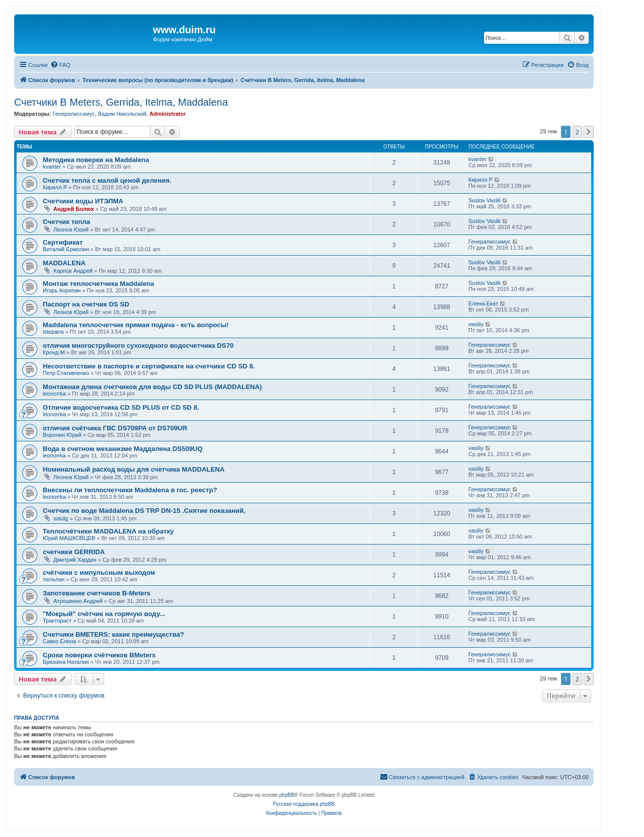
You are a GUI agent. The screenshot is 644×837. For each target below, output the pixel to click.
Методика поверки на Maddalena (96, 160)
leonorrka (54, 394)
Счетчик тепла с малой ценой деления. (107, 180)
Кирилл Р (55, 187)
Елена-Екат (483, 303)
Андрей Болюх (74, 209)
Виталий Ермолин (66, 249)
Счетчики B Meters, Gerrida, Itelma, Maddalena (121, 102)
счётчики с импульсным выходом (99, 573)
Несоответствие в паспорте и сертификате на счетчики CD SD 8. (149, 366)
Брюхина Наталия (66, 662)
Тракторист (57, 621)
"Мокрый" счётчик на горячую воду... (104, 614)
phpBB (287, 795)
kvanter (52, 167)
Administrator (168, 114)
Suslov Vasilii (485, 200)
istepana (53, 332)
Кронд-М (54, 352)
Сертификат (63, 242)
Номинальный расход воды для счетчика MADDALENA (134, 469)
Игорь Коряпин (62, 290)
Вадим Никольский (122, 114)
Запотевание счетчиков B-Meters (97, 593)
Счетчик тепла (66, 222)
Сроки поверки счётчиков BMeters (99, 655)
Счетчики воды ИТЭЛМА (83, 201)
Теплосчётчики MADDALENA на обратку (108, 531)
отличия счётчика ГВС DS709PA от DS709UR (115, 428)
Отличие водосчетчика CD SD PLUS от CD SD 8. (121, 407)
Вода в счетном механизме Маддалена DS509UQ (123, 449)
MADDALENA (64, 263)
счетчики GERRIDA (74, 552)
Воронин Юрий (62, 435)
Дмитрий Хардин (75, 560)
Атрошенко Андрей (78, 601)
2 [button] (577, 132)
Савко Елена (59, 641)
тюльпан (54, 579)
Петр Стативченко (66, 373)
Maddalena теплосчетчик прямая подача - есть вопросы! (136, 325)
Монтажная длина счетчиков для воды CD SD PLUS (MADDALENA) (152, 387)
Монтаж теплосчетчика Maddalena (98, 284)
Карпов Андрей (73, 271)
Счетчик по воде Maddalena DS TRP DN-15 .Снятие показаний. (144, 511)
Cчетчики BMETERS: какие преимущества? (113, 634)
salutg (61, 518)
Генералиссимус (73, 114)
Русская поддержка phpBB (304, 804)
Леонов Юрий (71, 230)
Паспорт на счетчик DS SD (86, 304)
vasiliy (476, 324)
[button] (589, 132)
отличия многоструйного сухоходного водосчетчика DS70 (138, 346)
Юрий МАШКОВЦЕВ (69, 538)
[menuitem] (60, 65)
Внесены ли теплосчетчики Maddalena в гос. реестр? (130, 490)
